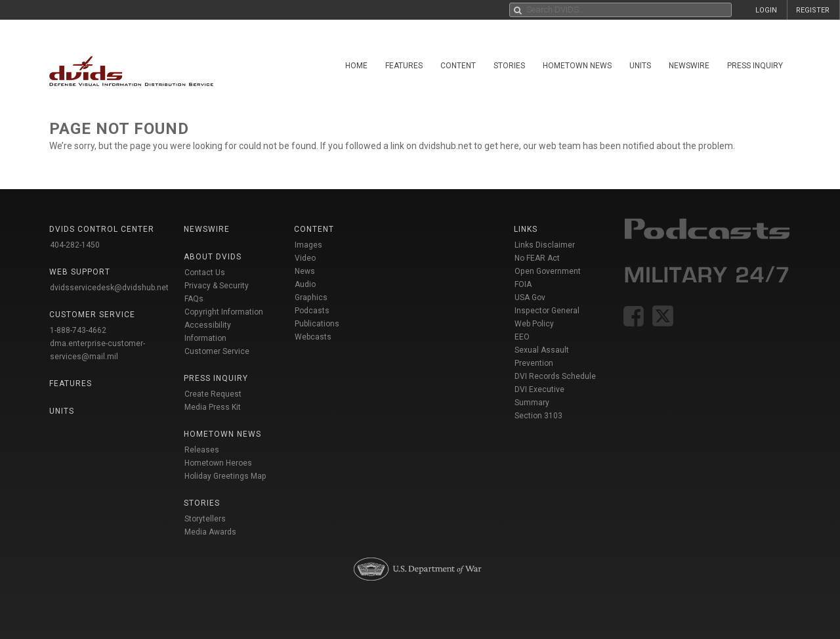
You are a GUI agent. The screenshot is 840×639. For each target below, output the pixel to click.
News (305, 271)
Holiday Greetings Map (225, 476)
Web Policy (534, 324)
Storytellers (205, 519)
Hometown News (577, 66)
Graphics (311, 297)
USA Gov (530, 297)
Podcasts (312, 311)
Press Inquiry (755, 66)
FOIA (523, 284)
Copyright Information (224, 312)
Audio (305, 284)
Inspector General (547, 311)
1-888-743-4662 (78, 330)
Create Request (213, 394)
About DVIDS (213, 257)
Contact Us (205, 273)
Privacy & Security (217, 286)
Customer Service (217, 351)
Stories (509, 66)
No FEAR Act (537, 258)
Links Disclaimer (545, 245)
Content (458, 66)
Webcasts (313, 337)
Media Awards (210, 532)
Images (308, 245)
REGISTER (813, 10)
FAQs (194, 299)
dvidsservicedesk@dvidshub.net (109, 288)
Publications (317, 324)
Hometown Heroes (218, 463)
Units (640, 66)
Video (305, 258)
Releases (202, 450)
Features (404, 66)
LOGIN (766, 10)
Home (356, 66)
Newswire (689, 66)
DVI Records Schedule (555, 376)
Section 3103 (538, 416)
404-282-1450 (75, 245)
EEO (522, 337)
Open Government (548, 271)
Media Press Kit (213, 407)
